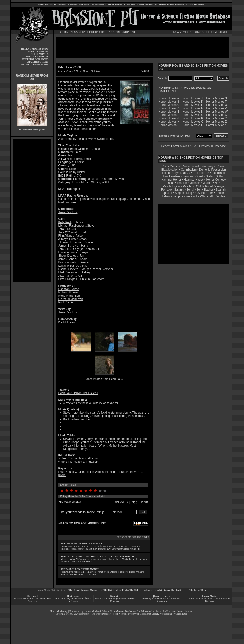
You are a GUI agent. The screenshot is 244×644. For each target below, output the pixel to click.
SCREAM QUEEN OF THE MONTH (80, 569)
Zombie (220, 196)
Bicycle (135, 472)
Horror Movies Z (216, 122)
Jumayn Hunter (68, 239)
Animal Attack (191, 166)
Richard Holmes (69, 292)
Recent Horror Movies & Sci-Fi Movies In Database (194, 146)
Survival (200, 193)
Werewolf (192, 196)
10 (105, 491)
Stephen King (183, 193)
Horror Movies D (169, 108)
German (188, 176)
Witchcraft (206, 196)
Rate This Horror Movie (108, 179)
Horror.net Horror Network (179, 611)
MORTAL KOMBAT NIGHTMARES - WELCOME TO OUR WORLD (97, 556)
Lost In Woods (95, 472)
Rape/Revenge (215, 186)
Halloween (148, 590)
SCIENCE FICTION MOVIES (93, 32)
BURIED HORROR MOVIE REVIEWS (81, 543)
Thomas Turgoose (70, 242)
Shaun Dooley (67, 256)
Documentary (169, 173)
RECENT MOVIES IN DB (35, 49)
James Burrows (68, 246)
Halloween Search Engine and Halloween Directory (115, 600)
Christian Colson (69, 289)
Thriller (221, 193)
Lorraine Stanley (69, 266)
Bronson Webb (68, 262)
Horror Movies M (193, 108)
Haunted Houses (162, 596)
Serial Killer (194, 190)
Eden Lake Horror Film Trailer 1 (78, 393)
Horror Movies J (192, 98)
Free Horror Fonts (163, 5)
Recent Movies (144, 5)
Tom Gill (64, 249)
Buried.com (73, 596)
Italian (170, 183)
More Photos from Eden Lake (104, 379)
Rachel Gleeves (69, 269)
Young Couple (75, 472)
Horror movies (62, 599)
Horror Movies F (169, 115)
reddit (145, 502)
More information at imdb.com (80, 462)
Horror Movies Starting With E (91, 182)
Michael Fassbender (71, 226)
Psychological (172, 186)
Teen (210, 193)
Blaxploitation (170, 170)
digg (135, 502)
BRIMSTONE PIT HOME (35, 65)
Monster (195, 183)
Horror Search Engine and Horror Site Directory (32, 600)
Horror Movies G (169, 118)
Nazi (218, 183)
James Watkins (68, 212)
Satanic (179, 190)
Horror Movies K (193, 102)
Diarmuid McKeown (71, 299)
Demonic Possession (213, 170)
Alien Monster (171, 166)
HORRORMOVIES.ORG (217, 32)
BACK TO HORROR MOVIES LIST (83, 523)
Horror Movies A (169, 98)
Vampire (178, 196)
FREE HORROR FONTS (35, 59)
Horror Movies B (169, 102)
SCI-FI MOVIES (40, 54)
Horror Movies (209, 596)
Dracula (185, 173)
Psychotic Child (193, 186)
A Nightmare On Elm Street (171, 590)
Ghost (199, 176)
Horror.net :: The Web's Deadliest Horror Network (103, 614)
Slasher (208, 190)
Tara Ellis (64, 229)
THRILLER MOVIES (37, 57)
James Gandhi (68, 259)
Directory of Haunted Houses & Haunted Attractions (162, 600)
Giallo (209, 176)
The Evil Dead (111, 590)
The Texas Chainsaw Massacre (84, 590)
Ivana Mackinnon (69, 296)
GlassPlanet (181, 614)
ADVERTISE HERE (38, 62)
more (62, 475)
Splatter (167, 193)
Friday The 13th (130, 590)
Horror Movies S (216, 98)
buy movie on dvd (70, 502)
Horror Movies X (216, 115)
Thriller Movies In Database (121, 5)
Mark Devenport (69, 272)
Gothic (220, 176)
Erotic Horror (201, 173)
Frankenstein (171, 176)
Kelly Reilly (65, 222)
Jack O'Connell (68, 232)
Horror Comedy (216, 180)
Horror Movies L (192, 105)
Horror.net (32, 596)
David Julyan (67, 322)
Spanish (221, 190)
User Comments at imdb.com (79, 458)
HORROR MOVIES (66, 32)
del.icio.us (121, 502)
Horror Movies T (216, 102)
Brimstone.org (76, 611)
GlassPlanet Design (149, 614)
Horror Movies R (193, 125)
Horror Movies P (193, 118)
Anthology (209, 166)
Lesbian (182, 183)
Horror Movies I (168, 125)
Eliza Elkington (68, 279)
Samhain (115, 596)
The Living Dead (198, 590)
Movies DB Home (195, 5)
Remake (166, 190)
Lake (61, 472)
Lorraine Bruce (68, 252)
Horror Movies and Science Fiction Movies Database (209, 600)
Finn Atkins (65, 236)
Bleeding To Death (117, 472)
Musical (207, 183)
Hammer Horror (171, 180)
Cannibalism (189, 170)
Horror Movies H (169, 122)
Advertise (179, 5)
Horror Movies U (216, 105)
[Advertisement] (32, 211)
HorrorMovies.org (59, 611)
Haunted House (194, 180)
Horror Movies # (216, 125)
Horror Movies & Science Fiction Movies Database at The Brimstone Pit (119, 611)
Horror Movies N (193, 112)
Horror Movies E (169, 112)
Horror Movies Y (216, 118)
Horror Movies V (216, 108)
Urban (166, 196)
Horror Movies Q (193, 122)
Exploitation (219, 173)
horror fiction (85, 599)
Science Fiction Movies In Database (86, 5)
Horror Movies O (193, 115)
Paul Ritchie (66, 302)
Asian (221, 166)
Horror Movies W (217, 112)
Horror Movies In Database (52, 5)
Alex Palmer (66, 276)
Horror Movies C (169, 105)
